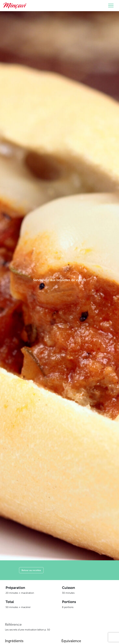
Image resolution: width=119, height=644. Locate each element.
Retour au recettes (31, 570)
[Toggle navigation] (111, 6)
